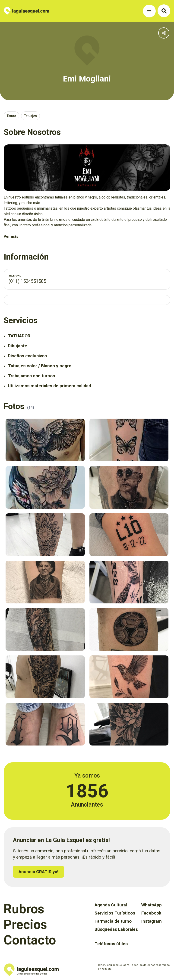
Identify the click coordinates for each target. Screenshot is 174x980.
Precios (25, 925)
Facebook (151, 913)
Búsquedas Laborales (116, 929)
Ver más (11, 236)
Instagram (152, 921)
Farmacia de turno (113, 921)
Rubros (24, 909)
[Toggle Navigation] (149, 11)
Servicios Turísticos (115, 913)
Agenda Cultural (111, 905)
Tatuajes (30, 116)
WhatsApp (152, 905)
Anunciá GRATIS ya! (38, 872)
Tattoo (11, 116)
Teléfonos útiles (111, 944)
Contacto (30, 940)
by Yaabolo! (105, 969)
